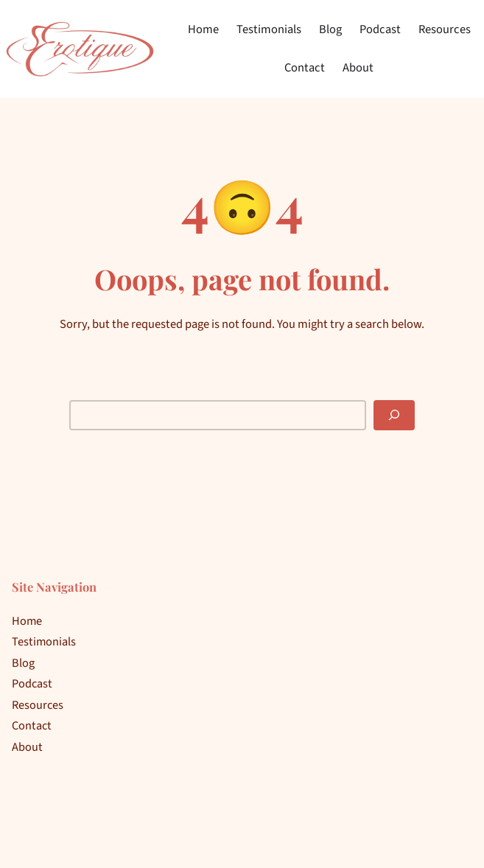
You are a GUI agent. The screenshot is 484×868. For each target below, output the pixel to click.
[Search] (394, 415)
